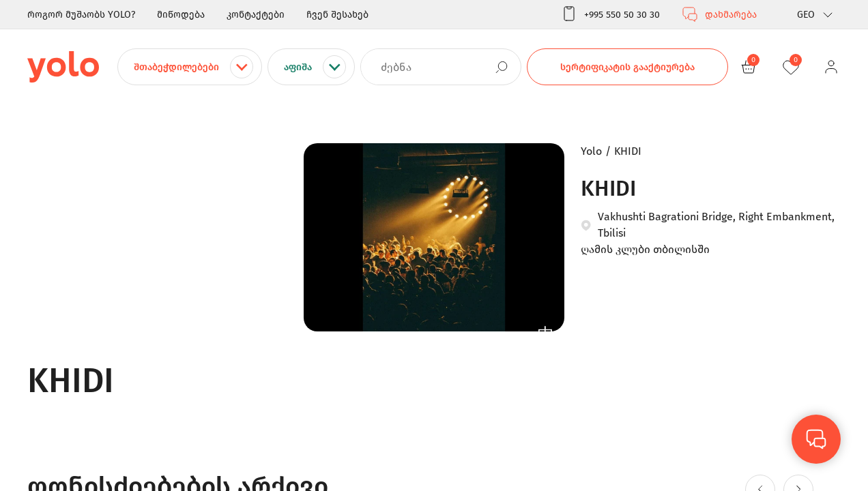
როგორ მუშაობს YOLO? (81, 15)
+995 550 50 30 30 (610, 14)
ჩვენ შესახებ (337, 15)
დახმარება (719, 14)
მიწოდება (181, 15)
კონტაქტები (256, 15)
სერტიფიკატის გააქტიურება (627, 67)
